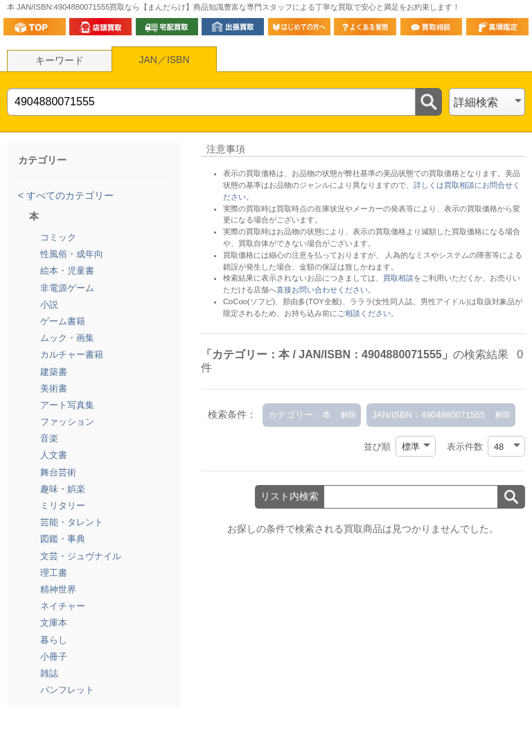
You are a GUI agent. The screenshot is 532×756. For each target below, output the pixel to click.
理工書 (54, 573)
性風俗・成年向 (72, 254)
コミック (58, 237)
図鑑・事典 (63, 539)
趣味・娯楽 (63, 489)
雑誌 (49, 673)
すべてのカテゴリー (69, 195)
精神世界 (58, 589)
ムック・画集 (67, 338)
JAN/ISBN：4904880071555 (428, 415)
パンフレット (67, 690)
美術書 (54, 388)
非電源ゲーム (67, 288)
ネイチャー (63, 606)
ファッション (67, 422)
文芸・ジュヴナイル (81, 556)
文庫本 (54, 623)
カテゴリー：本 (300, 415)
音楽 (49, 438)
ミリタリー (63, 506)
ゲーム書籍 (63, 321)
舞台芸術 (58, 472)
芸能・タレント (72, 522)
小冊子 (54, 657)
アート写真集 (67, 405)
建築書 (54, 372)
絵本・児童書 (67, 271)
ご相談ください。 (368, 313)
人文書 (54, 455)
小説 (49, 305)
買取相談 (398, 278)
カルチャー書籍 (72, 354)
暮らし (54, 640)
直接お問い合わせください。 (326, 290)
